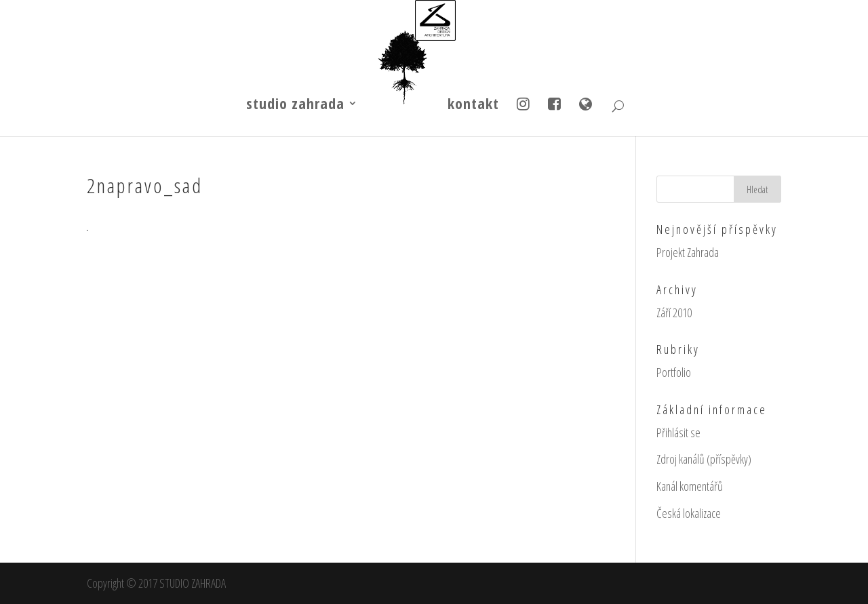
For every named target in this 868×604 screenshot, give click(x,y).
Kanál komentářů (690, 486)
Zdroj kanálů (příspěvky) (704, 459)
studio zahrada (295, 106)
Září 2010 (674, 313)
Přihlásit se (678, 432)
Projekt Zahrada (688, 252)
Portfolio (674, 372)
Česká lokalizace (689, 513)
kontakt (473, 106)
